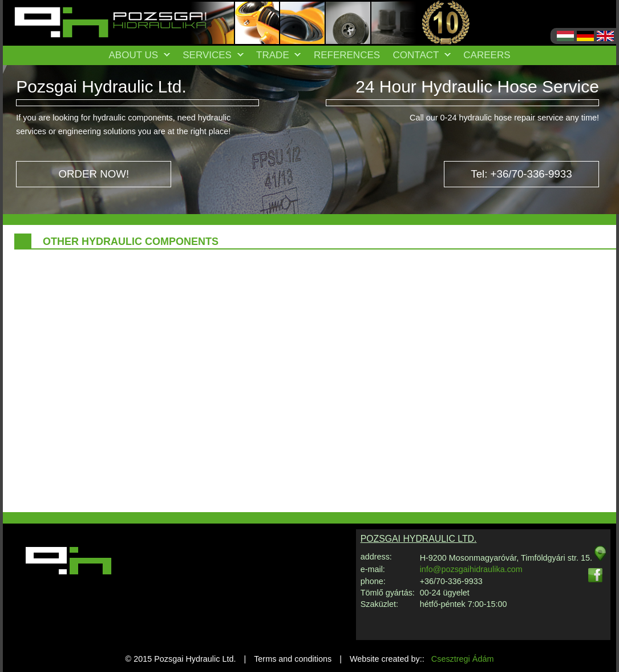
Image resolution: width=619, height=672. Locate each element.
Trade (278, 55)
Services (213, 55)
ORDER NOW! (94, 174)
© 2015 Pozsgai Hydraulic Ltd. (181, 659)
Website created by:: (422, 659)
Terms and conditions (293, 659)
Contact (422, 55)
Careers (487, 55)
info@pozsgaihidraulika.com (471, 569)
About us (139, 55)
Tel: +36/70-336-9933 (521, 174)
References (347, 55)
